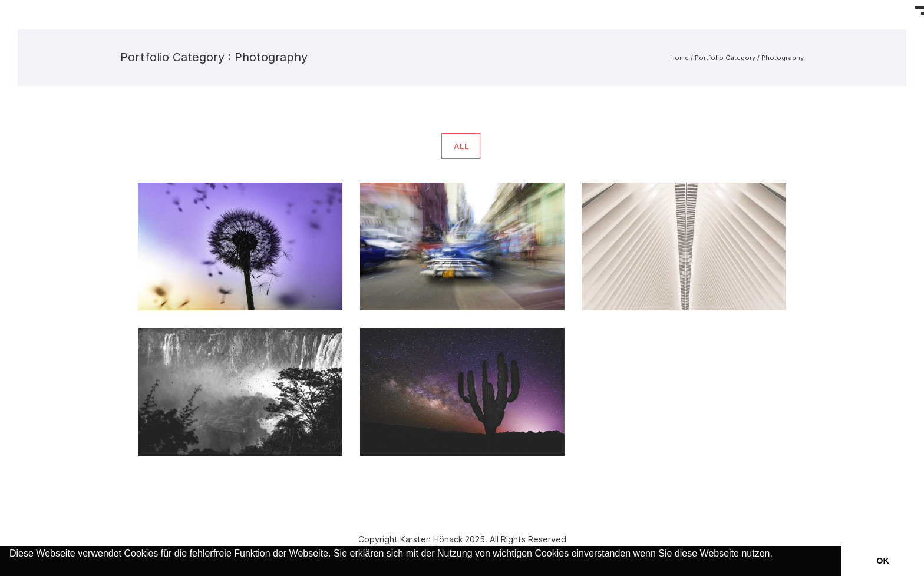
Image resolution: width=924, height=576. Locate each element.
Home (679, 58)
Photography (783, 58)
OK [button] (883, 561)
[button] (11, 569)
